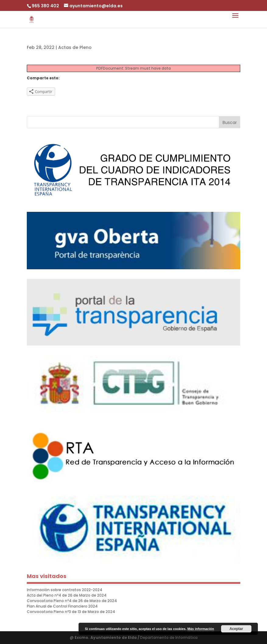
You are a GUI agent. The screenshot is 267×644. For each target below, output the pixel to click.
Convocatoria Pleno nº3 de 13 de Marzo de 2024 (71, 612)
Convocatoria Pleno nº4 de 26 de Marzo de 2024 (72, 601)
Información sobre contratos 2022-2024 (65, 590)
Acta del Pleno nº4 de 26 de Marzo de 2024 (67, 595)
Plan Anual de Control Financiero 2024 (62, 606)
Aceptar (236, 629)
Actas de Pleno (75, 47)
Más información (201, 629)
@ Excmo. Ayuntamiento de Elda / (105, 637)
